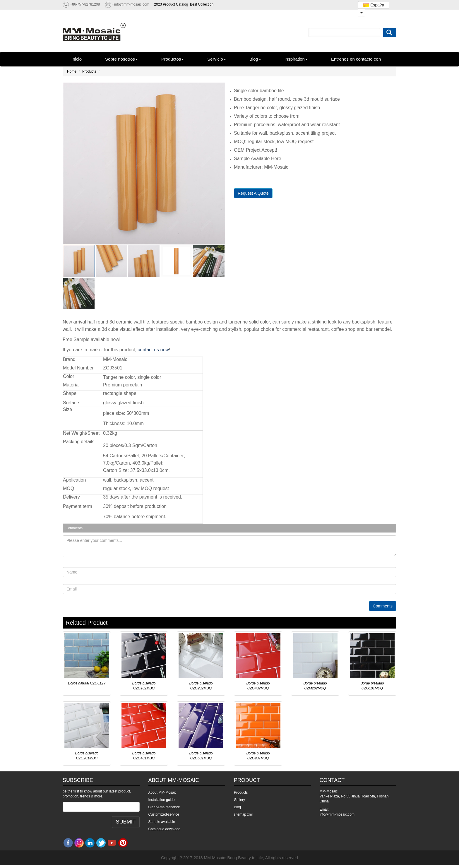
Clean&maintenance (164, 807)
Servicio (216, 59)
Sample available (162, 822)
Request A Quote (253, 193)
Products (89, 71)
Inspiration (296, 59)
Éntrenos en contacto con (356, 59)
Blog (255, 59)
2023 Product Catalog (171, 4)
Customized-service (164, 814)
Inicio (77, 59)
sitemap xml (243, 814)
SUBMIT (126, 822)
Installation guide (162, 800)
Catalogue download (164, 829)
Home (72, 71)
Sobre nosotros (121, 59)
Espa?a (374, 5)
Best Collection (202, 4)
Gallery (239, 800)
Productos (173, 59)
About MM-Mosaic (163, 792)
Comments (383, 606)
